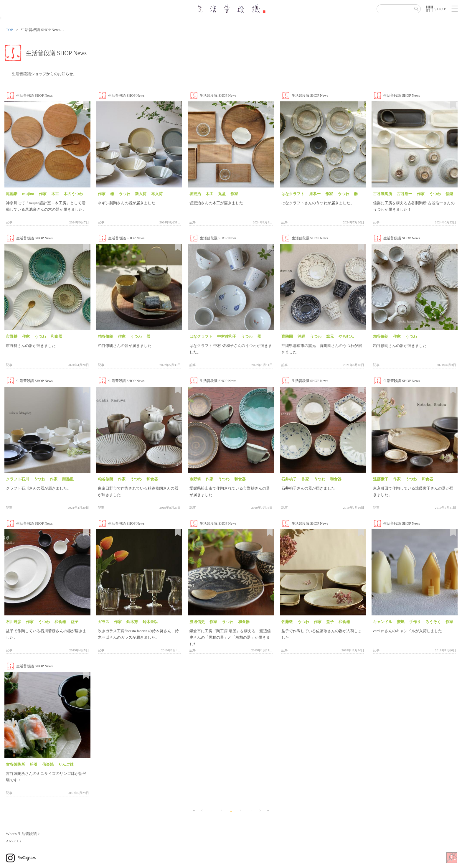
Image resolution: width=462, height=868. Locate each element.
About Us (13, 841)
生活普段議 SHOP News (34, 95)
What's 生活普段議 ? (23, 834)
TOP (9, 30)
